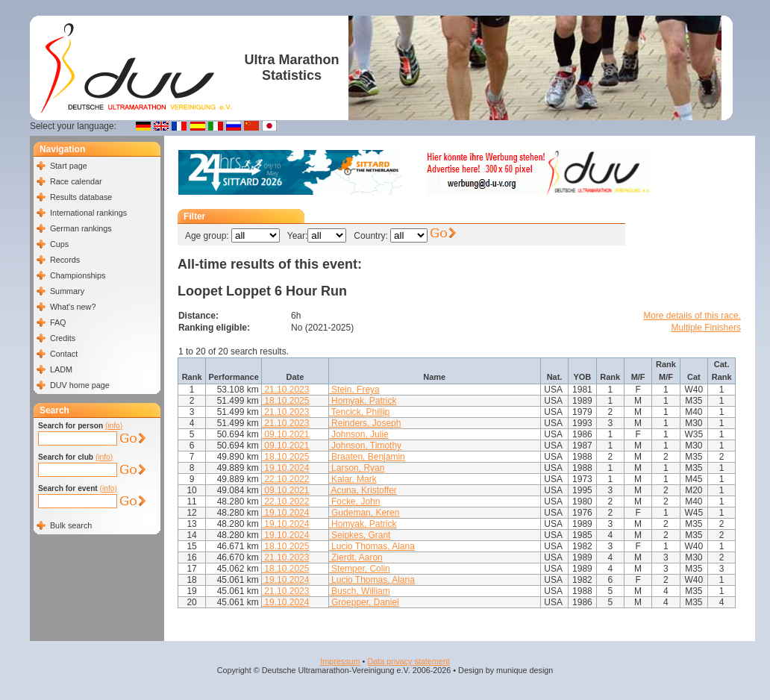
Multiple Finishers (706, 328)
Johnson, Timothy (365, 446)
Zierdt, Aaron (356, 557)
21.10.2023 (285, 390)
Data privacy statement (408, 661)
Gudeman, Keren (364, 513)
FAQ (58, 322)
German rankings (81, 228)
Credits (63, 338)
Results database (81, 197)
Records (65, 260)
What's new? (73, 307)
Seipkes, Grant (360, 535)
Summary (67, 291)
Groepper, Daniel (364, 602)
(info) (114, 426)
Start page (69, 166)
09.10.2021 (285, 434)
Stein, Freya (354, 390)
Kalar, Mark (353, 479)
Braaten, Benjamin (367, 457)
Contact (64, 354)
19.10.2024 (285, 468)
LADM (61, 369)
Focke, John (355, 501)
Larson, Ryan (357, 468)
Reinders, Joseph (365, 423)
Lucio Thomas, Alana (372, 546)
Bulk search (71, 525)
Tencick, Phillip (360, 412)
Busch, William (360, 591)
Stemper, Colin (360, 569)
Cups (59, 244)
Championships (78, 275)
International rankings (88, 213)
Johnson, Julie (359, 434)
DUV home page (80, 385)
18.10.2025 (285, 401)
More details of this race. (692, 316)
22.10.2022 (285, 479)
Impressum (340, 661)
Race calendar (76, 181)
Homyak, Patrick (363, 401)
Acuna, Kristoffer (363, 490)
